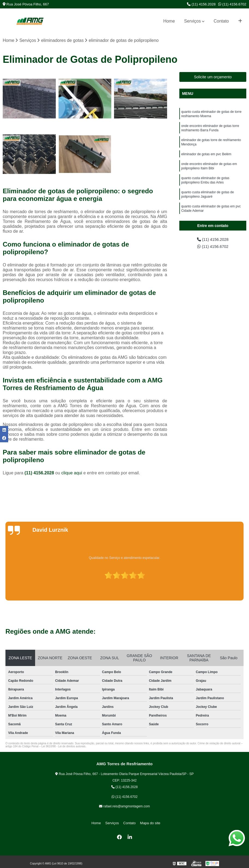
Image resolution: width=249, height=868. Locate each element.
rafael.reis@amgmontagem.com (124, 807)
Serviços (193, 21)
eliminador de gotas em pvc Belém (206, 158)
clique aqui (72, 473)
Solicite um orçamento (213, 77)
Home (169, 21)
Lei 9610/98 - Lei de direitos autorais (63, 747)
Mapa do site (147, 824)
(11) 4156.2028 (201, 4)
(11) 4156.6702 (232, 4)
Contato (221, 21)
